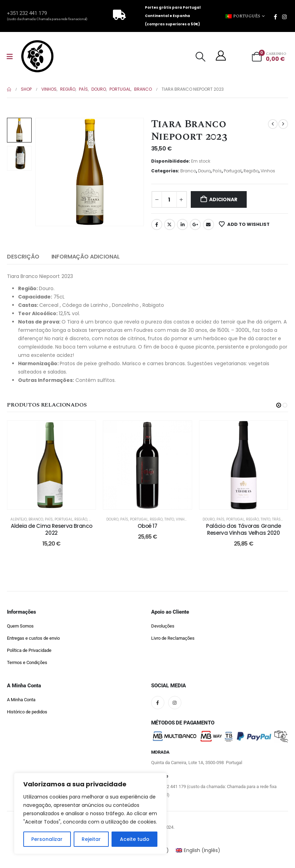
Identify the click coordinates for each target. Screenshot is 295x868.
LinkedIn (182, 224)
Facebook (157, 224)
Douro (204, 171)
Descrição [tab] (23, 257)
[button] (200, 57)
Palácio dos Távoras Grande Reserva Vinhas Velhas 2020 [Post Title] (243, 529)
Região (251, 171)
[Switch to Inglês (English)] (198, 850)
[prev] (273, 124)
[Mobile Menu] (10, 57)
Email (208, 224)
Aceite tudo (135, 839)
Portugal (233, 171)
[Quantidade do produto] (169, 199)
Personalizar (47, 839)
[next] (283, 124)
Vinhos (268, 171)
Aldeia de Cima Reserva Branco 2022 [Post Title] (51, 529)
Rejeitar (91, 839)
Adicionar (223, 199)
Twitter (170, 224)
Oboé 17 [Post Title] (147, 526)
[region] (90, 813)
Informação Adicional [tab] (86, 257)
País (217, 171)
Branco (188, 171)
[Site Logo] (37, 56)
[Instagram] (284, 17)
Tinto (169, 519)
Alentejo (19, 519)
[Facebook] (275, 17)
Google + (195, 224)
